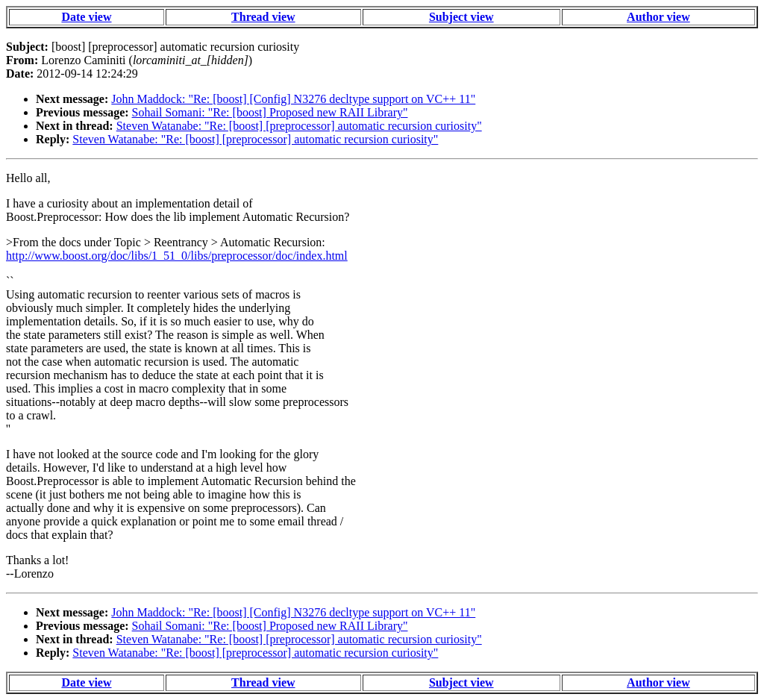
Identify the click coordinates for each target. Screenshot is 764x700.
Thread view (263, 17)
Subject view (461, 17)
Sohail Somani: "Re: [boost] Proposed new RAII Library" (270, 112)
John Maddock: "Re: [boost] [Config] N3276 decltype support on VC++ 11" (293, 99)
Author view (658, 17)
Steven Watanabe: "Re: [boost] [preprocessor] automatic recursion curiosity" (299, 126)
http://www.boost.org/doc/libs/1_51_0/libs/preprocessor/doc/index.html (177, 256)
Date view (86, 17)
